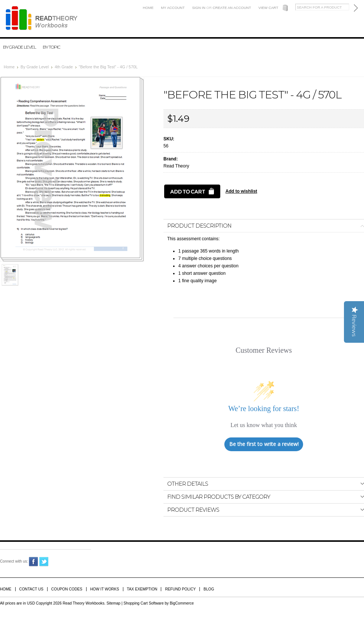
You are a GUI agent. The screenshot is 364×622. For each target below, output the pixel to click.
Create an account (232, 8)
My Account (173, 8)
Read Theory (176, 166)
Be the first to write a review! (264, 444)
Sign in (199, 8)
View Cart (268, 8)
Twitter (44, 562)
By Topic (51, 47)
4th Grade (64, 67)
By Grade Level (19, 47)
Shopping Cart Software (143, 603)
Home (148, 8)
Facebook (34, 562)
